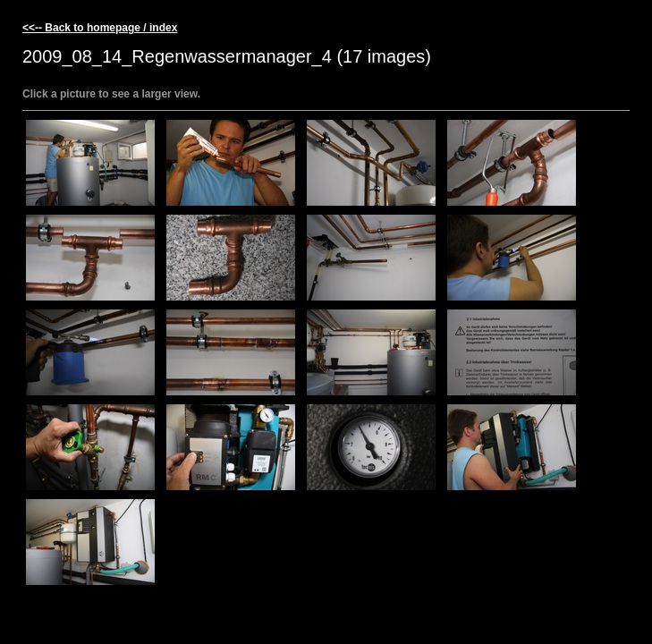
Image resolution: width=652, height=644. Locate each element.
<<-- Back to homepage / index (100, 28)
